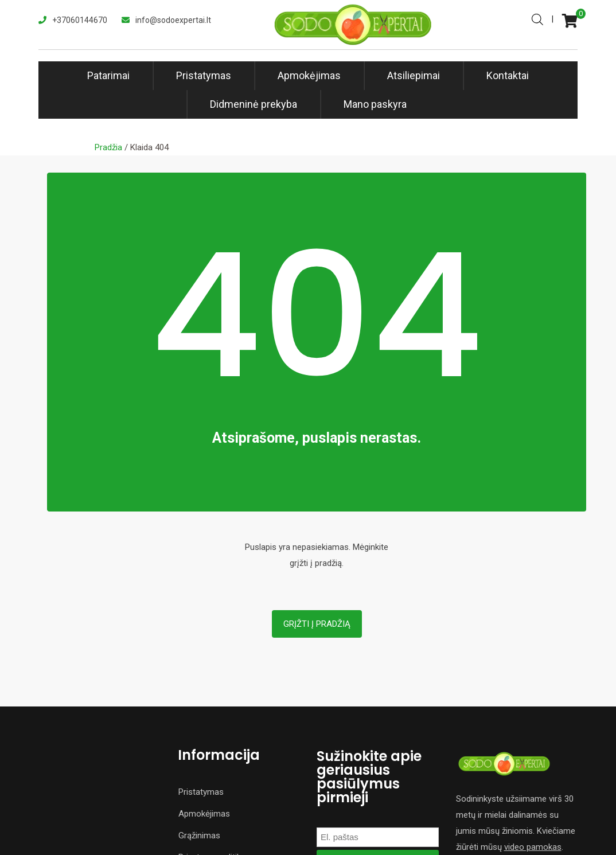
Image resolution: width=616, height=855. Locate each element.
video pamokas (533, 847)
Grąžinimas (199, 836)
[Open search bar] (537, 18)
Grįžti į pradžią (317, 624)
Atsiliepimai (414, 75)
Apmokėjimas (309, 75)
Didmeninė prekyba (254, 104)
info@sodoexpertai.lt (173, 20)
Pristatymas (204, 75)
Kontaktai (508, 75)
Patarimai (108, 75)
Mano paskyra (375, 104)
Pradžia (108, 147)
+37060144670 (80, 20)
